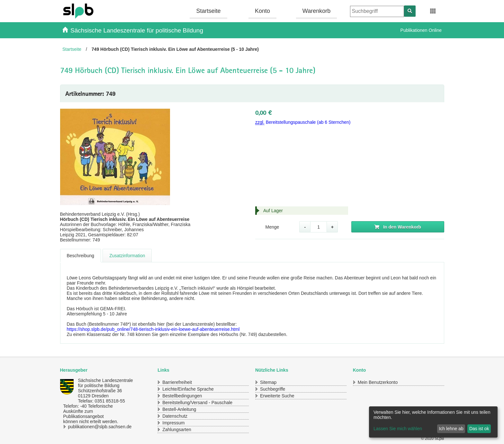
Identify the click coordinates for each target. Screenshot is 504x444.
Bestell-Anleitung (179, 409)
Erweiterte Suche (277, 396)
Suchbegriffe (273, 389)
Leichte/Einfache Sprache (188, 389)
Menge (272, 227)
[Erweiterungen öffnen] (433, 11)
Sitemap (268, 382)
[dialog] (433, 422)
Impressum (173, 423)
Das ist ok (479, 429)
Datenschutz (175, 416)
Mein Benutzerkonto (378, 382)
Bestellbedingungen (182, 396)
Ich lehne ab (451, 429)
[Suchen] (410, 11)
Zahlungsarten (177, 430)
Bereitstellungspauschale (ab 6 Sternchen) (303, 122)
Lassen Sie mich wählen (398, 429)
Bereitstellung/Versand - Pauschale (197, 403)
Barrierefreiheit (177, 382)
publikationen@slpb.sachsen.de (94, 427)
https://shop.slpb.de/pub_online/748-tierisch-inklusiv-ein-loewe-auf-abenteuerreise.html (153, 329)
